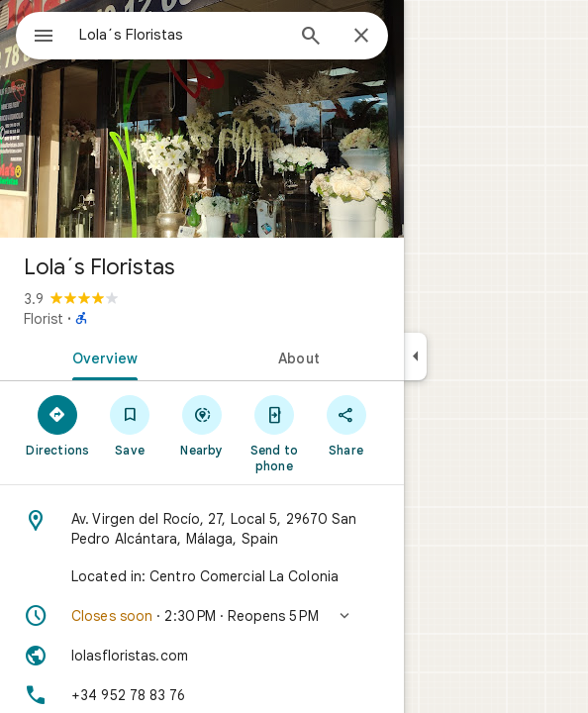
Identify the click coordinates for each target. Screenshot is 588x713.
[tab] (101, 356)
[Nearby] (202, 425)
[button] (202, 616)
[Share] (346, 425)
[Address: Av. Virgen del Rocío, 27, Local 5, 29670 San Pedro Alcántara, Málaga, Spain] (202, 529)
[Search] (311, 38)
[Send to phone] (274, 433)
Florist (44, 319)
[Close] (361, 37)
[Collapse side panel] (415, 356)
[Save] (130, 425)
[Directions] (58, 425)
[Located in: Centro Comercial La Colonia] (202, 576)
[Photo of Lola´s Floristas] (202, 119)
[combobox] (181, 35)
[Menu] (44, 38)
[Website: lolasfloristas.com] (202, 656)
